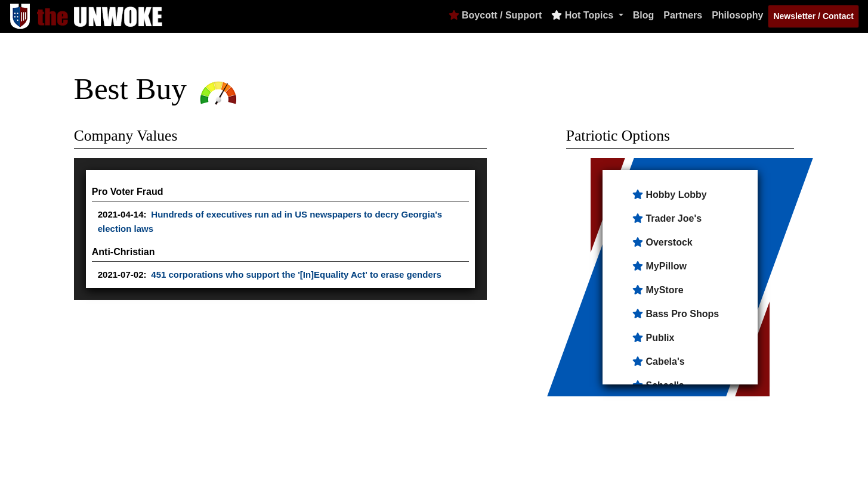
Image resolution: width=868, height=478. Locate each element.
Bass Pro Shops (682, 314)
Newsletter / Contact (813, 16)
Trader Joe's (674, 218)
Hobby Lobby (676, 195)
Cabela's (665, 361)
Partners (683, 15)
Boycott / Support (495, 15)
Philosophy (737, 15)
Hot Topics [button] (583, 15)
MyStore (664, 290)
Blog (644, 15)
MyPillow (666, 266)
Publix (660, 338)
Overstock (669, 242)
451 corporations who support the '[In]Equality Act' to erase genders (296, 274)
